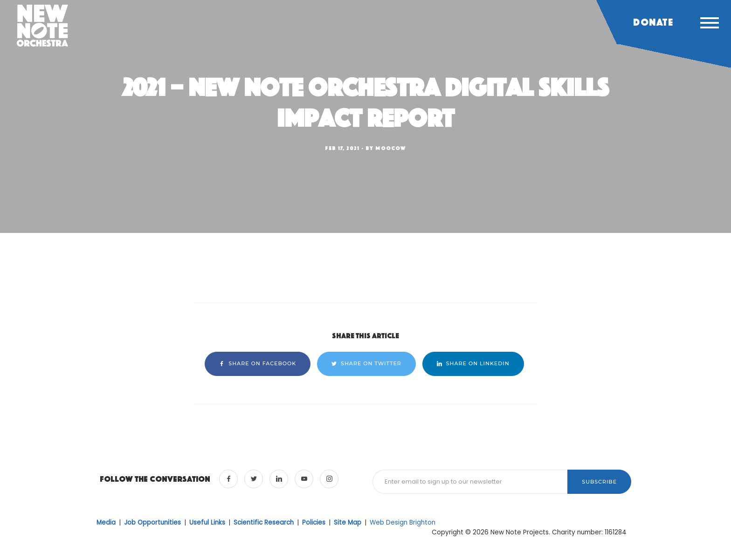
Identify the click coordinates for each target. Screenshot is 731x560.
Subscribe (599, 482)
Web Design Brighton (403, 522)
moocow (391, 148)
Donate (653, 22)
